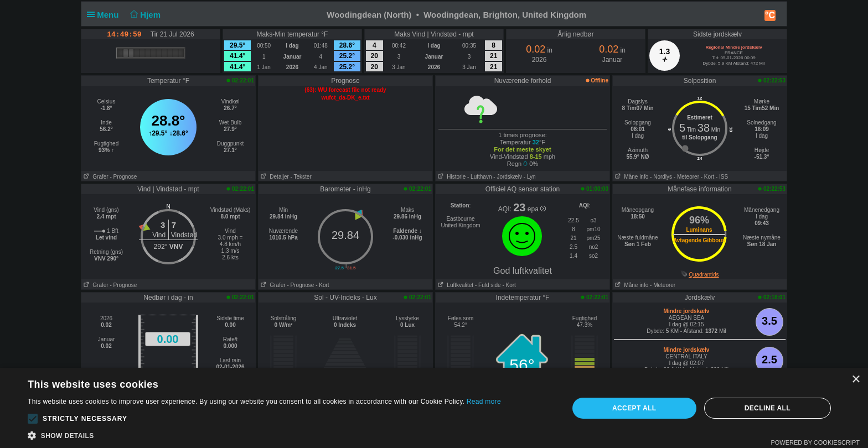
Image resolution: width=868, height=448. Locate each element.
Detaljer (274, 177)
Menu (105, 15)
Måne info (631, 177)
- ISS (722, 177)
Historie (451, 177)
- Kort (707, 177)
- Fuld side (488, 285)
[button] (33, 419)
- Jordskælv (508, 177)
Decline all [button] (768, 408)
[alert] (434, 408)
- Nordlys (661, 177)
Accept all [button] (634, 408)
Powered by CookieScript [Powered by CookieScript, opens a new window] (815, 442)
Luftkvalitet (454, 285)
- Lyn (530, 177)
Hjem (144, 15)
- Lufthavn (479, 177)
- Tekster (301, 177)
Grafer (95, 177)
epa (537, 209)
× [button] (856, 380)
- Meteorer (686, 177)
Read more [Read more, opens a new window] (484, 402)
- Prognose (123, 177)
